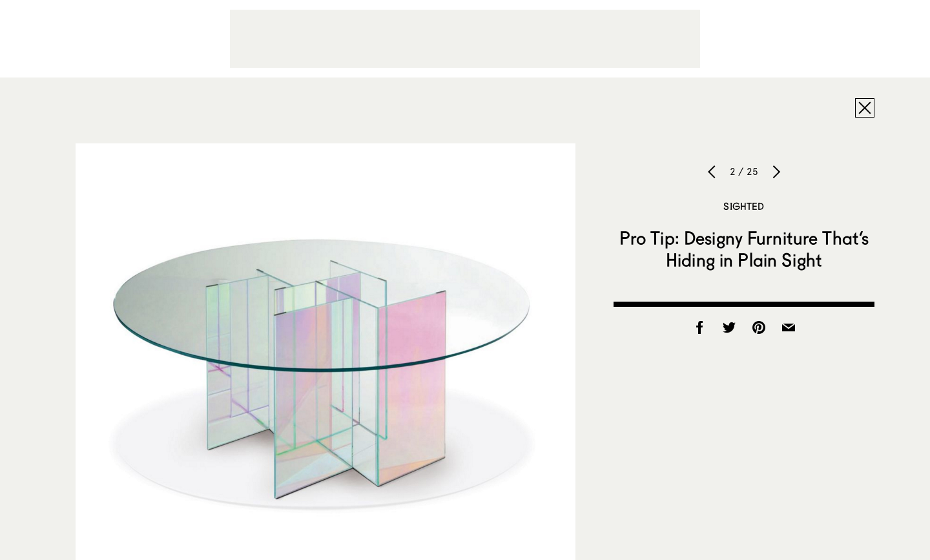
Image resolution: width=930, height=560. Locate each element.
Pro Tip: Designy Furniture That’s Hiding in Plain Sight (744, 249)
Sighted (744, 206)
